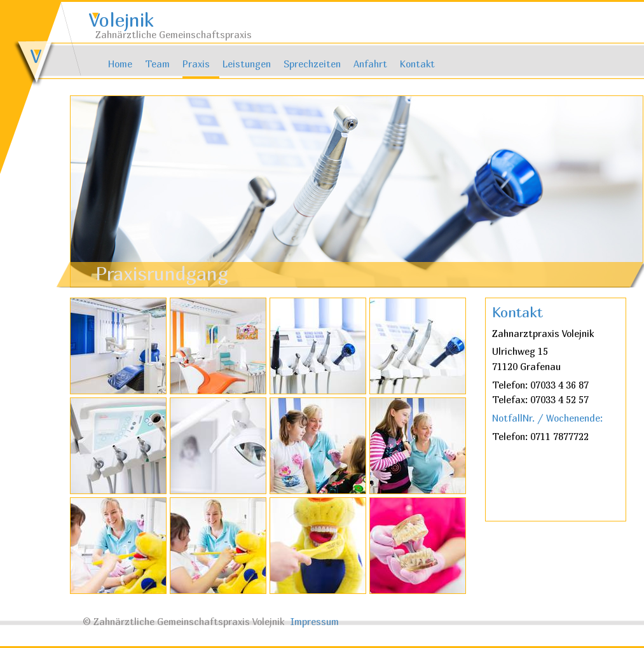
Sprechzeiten (312, 64)
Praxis (196, 64)
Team (157, 64)
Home (120, 64)
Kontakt (417, 64)
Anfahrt (370, 64)
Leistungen (247, 64)
